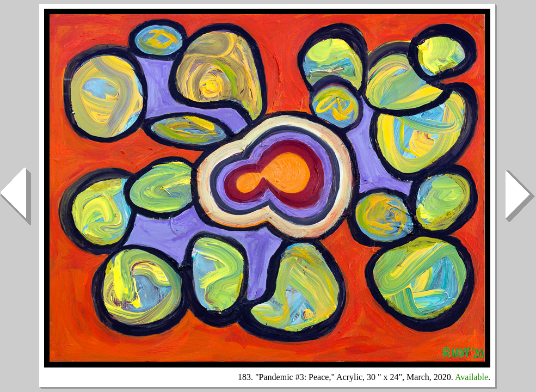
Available (472, 377)
